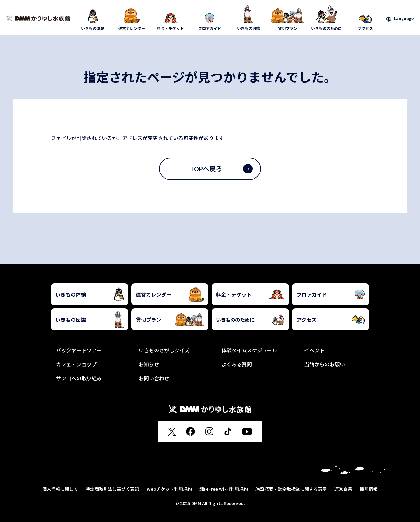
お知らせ (149, 364)
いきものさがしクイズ (164, 350)
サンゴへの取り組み (79, 378)
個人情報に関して (60, 489)
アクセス (366, 18)
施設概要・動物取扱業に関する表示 (291, 489)
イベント (314, 350)
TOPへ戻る (221, 169)
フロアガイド (210, 18)
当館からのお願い (325, 364)
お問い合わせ (154, 378)
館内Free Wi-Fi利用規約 (224, 489)
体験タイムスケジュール (249, 350)
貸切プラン (288, 18)
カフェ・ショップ (76, 364)
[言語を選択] (400, 19)
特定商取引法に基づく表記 (112, 489)
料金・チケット (171, 18)
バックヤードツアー (79, 350)
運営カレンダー (132, 18)
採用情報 (369, 489)
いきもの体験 (93, 18)
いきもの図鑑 (249, 18)
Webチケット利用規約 (169, 489)
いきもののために (327, 18)
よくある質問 (237, 364)
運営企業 (343, 489)
